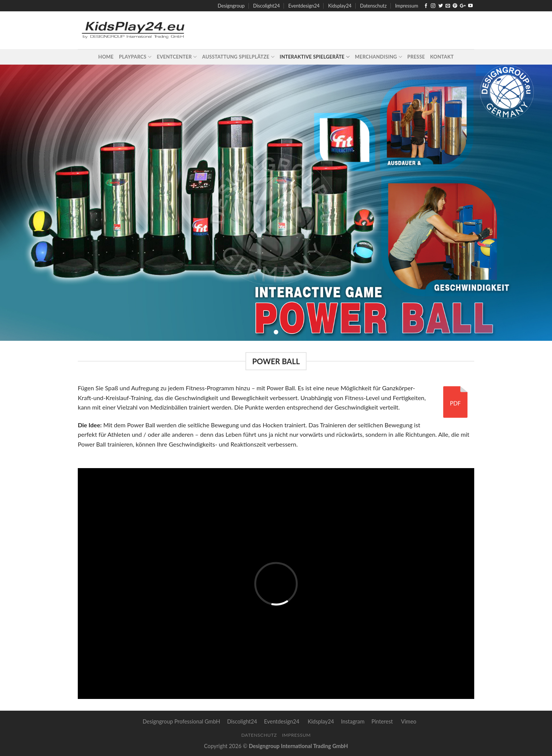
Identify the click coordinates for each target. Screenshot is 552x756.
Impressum (406, 6)
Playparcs (135, 57)
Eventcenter (177, 57)
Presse (416, 57)
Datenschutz (373, 6)
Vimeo (409, 721)
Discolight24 (266, 6)
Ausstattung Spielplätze (238, 57)
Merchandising (379, 57)
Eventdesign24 (304, 6)
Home (106, 57)
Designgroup (231, 6)
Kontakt (442, 57)
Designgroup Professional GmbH (181, 721)
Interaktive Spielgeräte (315, 57)
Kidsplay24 (340, 6)
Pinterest (382, 721)
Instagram (353, 721)
